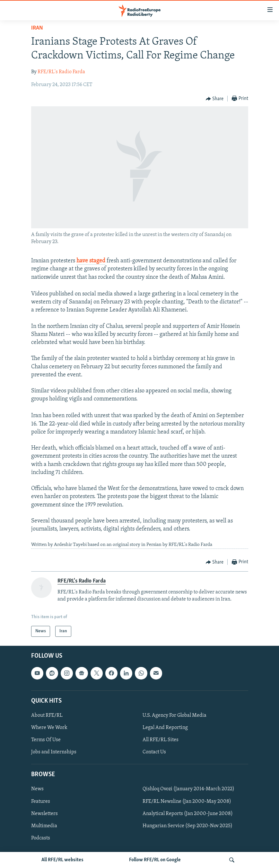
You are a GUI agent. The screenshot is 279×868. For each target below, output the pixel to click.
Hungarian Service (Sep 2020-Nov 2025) (187, 826)
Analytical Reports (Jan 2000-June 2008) (188, 814)
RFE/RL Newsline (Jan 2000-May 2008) (187, 802)
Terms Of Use (46, 740)
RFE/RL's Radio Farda (61, 72)
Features (41, 802)
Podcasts (41, 838)
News (37, 789)
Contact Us (154, 752)
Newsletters (44, 814)
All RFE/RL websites (62, 860)
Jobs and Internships (54, 752)
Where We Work (49, 728)
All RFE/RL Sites (161, 740)
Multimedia (44, 826)
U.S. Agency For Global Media (174, 715)
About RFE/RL (47, 715)
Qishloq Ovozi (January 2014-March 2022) (188, 789)
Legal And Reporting (165, 728)
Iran (37, 28)
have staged (91, 261)
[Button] (215, 99)
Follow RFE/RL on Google (155, 860)
